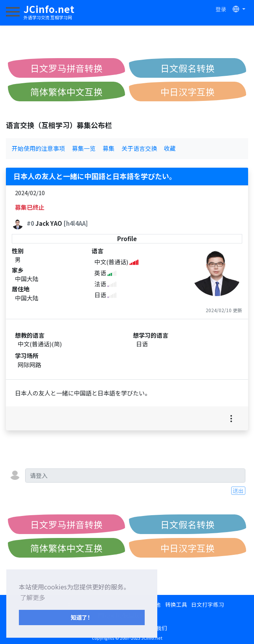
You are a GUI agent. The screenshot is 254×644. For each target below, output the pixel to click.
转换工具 (176, 604)
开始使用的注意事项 (38, 148)
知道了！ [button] (82, 617)
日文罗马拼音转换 (66, 68)
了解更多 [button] (33, 597)
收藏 (170, 148)
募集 (109, 148)
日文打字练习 (208, 604)
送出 (238, 490)
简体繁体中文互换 (66, 91)
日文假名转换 (188, 68)
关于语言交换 (139, 148)
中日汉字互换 (188, 91)
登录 (221, 9)
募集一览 (84, 148)
